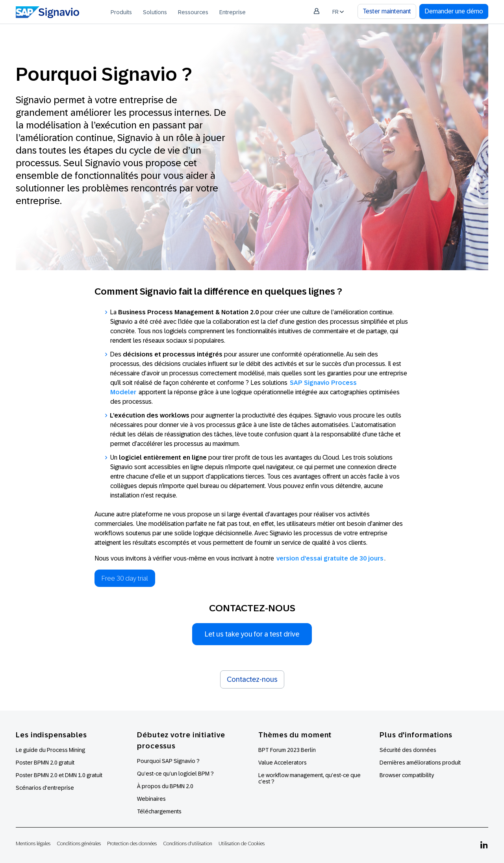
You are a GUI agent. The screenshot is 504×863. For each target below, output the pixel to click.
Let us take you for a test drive (252, 634)
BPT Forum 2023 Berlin (287, 750)
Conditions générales (79, 844)
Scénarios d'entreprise (45, 788)
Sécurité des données (408, 750)
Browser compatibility (407, 775)
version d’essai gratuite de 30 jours (330, 558)
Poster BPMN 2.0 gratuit (45, 763)
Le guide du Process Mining (50, 750)
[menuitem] (121, 12)
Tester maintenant (387, 11)
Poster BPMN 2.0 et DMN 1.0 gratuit (59, 775)
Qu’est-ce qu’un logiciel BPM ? (175, 774)
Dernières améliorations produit (420, 763)
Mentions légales (33, 844)
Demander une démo (454, 11)
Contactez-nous (252, 679)
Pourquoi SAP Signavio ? (168, 761)
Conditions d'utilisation (188, 844)
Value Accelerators (283, 763)
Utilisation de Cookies (242, 844)
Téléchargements (159, 811)
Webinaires (151, 799)
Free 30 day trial (125, 578)
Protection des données (132, 844)
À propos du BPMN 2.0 (165, 786)
